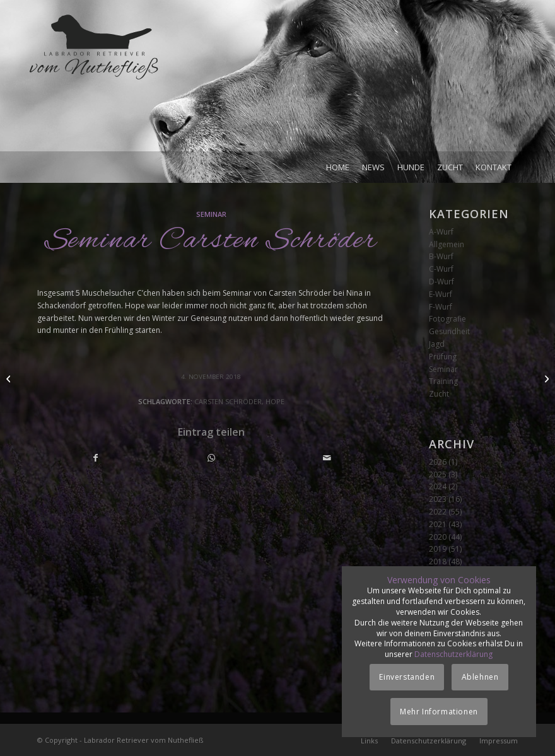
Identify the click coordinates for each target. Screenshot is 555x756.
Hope (275, 401)
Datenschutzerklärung (453, 654)
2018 (438, 561)
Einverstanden (407, 677)
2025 (438, 474)
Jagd (437, 344)
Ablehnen (480, 677)
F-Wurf (441, 307)
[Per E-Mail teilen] (327, 458)
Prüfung (443, 357)
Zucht (439, 394)
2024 (438, 486)
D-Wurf (441, 282)
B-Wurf (441, 256)
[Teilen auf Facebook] (96, 458)
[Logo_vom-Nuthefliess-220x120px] (94, 82)
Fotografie (447, 319)
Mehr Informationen (439, 712)
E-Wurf (441, 294)
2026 (438, 462)
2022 (438, 512)
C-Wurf (441, 269)
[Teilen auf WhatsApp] (211, 458)
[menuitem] (338, 167)
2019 (438, 549)
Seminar (211, 214)
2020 (438, 537)
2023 (438, 499)
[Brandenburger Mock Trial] (10, 378)
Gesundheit (449, 331)
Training (443, 381)
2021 (438, 524)
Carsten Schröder (228, 401)
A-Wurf (441, 232)
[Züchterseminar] (545, 378)
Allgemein (447, 244)
